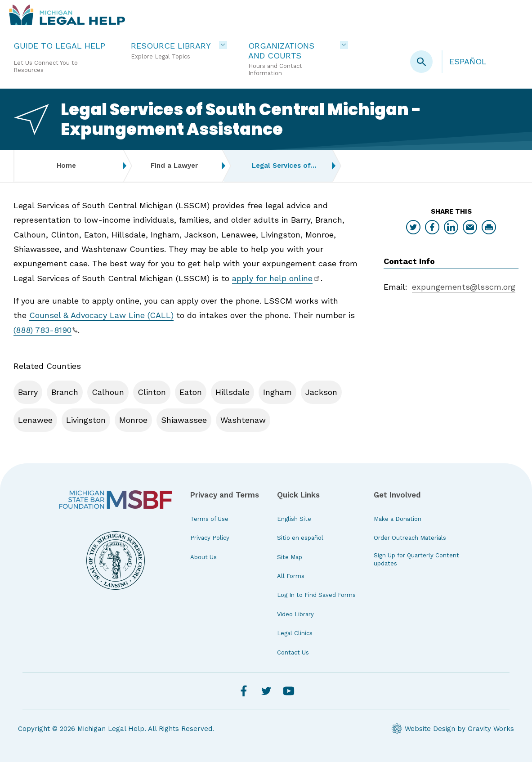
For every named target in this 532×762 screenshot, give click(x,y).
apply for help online (276, 278)
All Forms (291, 576)
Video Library (295, 614)
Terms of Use (209, 519)
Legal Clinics (295, 633)
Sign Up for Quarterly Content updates (416, 559)
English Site (294, 519)
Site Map (290, 557)
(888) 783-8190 (46, 330)
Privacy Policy (210, 538)
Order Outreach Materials (410, 538)
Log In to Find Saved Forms (316, 595)
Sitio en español (300, 538)
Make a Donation (398, 519)
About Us (203, 557)
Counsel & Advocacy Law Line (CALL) (101, 315)
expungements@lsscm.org (464, 287)
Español (468, 61)
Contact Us (293, 652)
